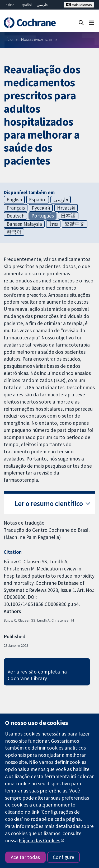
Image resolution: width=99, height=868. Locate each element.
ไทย (53, 224)
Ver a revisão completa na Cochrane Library (37, 675)
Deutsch (16, 216)
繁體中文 (75, 224)
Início (8, 39)
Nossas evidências (37, 39)
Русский (41, 208)
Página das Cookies (39, 840)
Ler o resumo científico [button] (49, 504)
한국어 (14, 232)
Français (16, 208)
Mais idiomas (79, 5)
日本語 (68, 216)
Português (43, 216)
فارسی (42, 5)
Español (26, 5)
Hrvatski (66, 208)
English (9, 5)
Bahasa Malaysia (24, 224)
